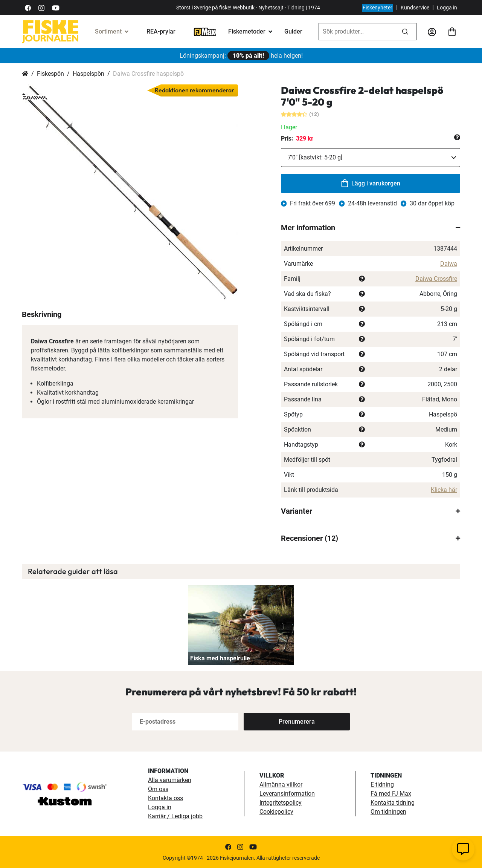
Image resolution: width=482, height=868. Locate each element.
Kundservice (415, 8)
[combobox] (357, 32)
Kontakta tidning (393, 803)
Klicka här (444, 490)
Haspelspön (88, 74)
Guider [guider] (293, 31)
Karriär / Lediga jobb (175, 816)
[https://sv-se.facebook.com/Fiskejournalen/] (28, 7)
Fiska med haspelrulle (220, 658)
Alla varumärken (170, 780)
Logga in (447, 8)
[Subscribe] (297, 722)
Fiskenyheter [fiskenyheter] (378, 8)
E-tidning (382, 785)
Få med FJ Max (391, 794)
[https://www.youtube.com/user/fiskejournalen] (56, 7)
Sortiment (108, 31)
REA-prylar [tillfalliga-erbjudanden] (161, 31)
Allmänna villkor (281, 785)
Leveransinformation (287, 794)
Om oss (158, 789)
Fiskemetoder (247, 31)
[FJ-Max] (205, 31)
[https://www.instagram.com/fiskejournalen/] (41, 7)
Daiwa (449, 264)
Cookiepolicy (276, 812)
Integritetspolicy (281, 803)
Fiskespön (50, 74)
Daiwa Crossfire (436, 279)
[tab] (371, 228)
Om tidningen (388, 812)
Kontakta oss (165, 798)
